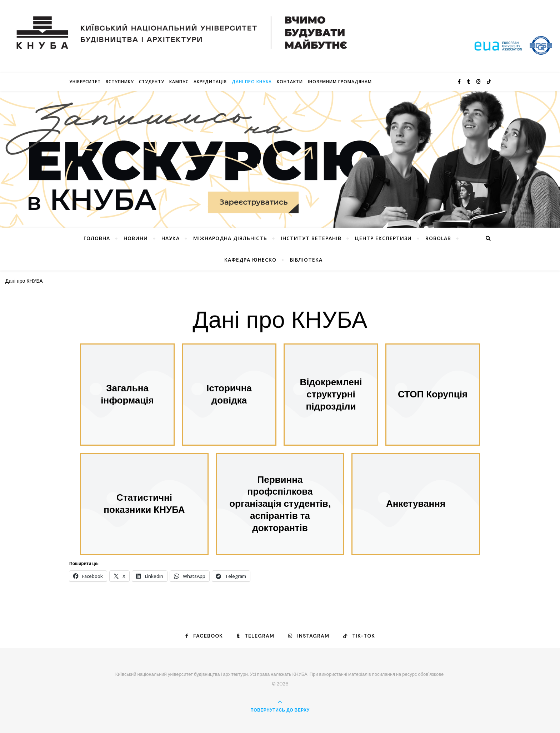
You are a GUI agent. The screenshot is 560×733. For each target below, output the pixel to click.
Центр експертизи (383, 238)
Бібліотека (306, 260)
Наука (171, 238)
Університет (85, 82)
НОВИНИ (136, 238)
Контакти (290, 82)
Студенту (152, 82)
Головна (97, 238)
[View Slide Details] (280, 159)
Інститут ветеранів (311, 238)
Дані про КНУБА (252, 82)
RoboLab (438, 238)
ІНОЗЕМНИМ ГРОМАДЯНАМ (340, 82)
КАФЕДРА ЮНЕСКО (250, 260)
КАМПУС (179, 82)
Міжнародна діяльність (230, 238)
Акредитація (210, 82)
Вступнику (120, 82)
